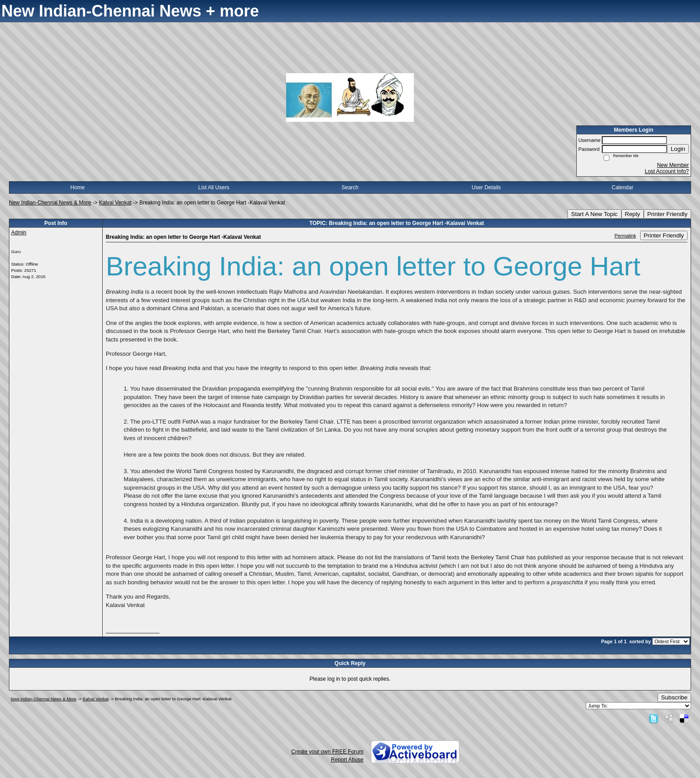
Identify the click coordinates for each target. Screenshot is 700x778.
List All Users (214, 187)
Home (78, 187)
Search (350, 187)
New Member (673, 165)
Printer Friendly (667, 214)
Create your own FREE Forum (327, 752)
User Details (486, 187)
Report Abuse (347, 760)
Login (678, 149)
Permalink (625, 236)
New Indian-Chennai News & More (50, 203)
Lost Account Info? (667, 171)
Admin (19, 233)
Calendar (623, 187)
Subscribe (674, 697)
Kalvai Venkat (115, 203)
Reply (633, 214)
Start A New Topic (594, 214)
